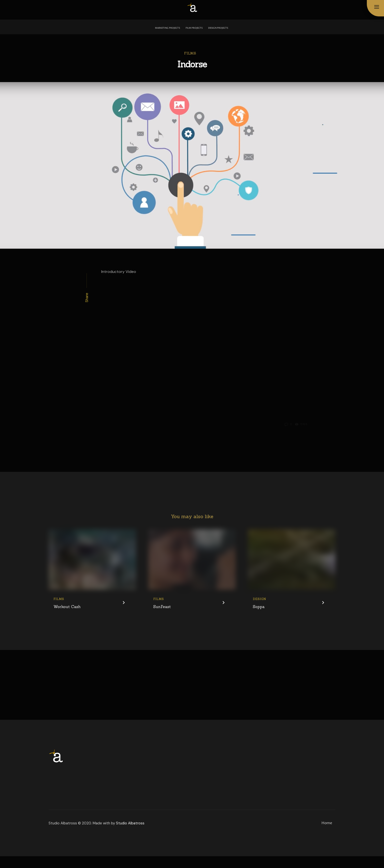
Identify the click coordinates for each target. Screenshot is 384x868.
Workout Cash (66, 619)
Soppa (258, 619)
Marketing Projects (167, 28)
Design (259, 611)
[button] (377, 7)
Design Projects (218, 28)
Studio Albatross (130, 835)
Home (327, 835)
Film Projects (194, 28)
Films (190, 53)
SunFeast (162, 619)
